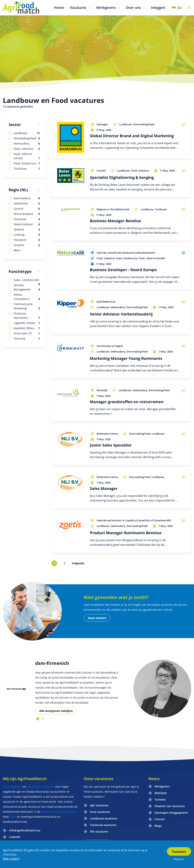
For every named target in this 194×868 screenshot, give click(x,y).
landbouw (47, 812)
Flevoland (27, 240)
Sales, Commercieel (27, 280)
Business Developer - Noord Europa (123, 270)
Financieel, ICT (27, 333)
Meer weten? (11, 859)
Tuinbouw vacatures (103, 825)
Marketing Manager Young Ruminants (126, 358)
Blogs (158, 826)
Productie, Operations (27, 316)
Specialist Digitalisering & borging (122, 177)
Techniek (27, 339)
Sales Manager (104, 488)
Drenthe (27, 245)
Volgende (78, 563)
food (13, 817)
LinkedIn (15, 837)
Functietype (20, 271)
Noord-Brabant (27, 214)
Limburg (27, 235)
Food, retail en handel (27, 156)
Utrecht (27, 209)
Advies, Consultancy (27, 297)
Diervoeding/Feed (27, 138)
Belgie (180, 8)
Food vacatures (13, 787)
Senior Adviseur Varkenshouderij (121, 314)
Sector (15, 125)
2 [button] (43, 719)
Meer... (18, 250)
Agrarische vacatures (41, 787)
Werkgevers (162, 786)
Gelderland (27, 204)
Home (154, 779)
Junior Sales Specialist (111, 445)
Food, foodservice (27, 163)
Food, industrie (27, 149)
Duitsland (174, 8)
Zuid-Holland (27, 198)
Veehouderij (27, 144)
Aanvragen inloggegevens (171, 813)
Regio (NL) (18, 190)
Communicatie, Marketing (27, 306)
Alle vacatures (99, 831)
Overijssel (27, 219)
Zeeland (27, 230)
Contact (160, 819)
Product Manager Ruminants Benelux (126, 533)
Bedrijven (161, 793)
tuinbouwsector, (66, 812)
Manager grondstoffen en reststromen (127, 402)
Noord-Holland (27, 224)
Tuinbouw (27, 169)
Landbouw (27, 133)
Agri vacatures (99, 805)
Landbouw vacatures (104, 818)
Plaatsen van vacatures (170, 806)
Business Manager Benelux (115, 221)
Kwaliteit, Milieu (27, 328)
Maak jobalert (97, 618)
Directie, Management (27, 287)
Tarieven (160, 799)
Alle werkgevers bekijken (56, 711)
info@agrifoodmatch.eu (25, 830)
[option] (16, 689)
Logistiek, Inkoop (27, 323)
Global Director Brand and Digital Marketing (132, 136)
